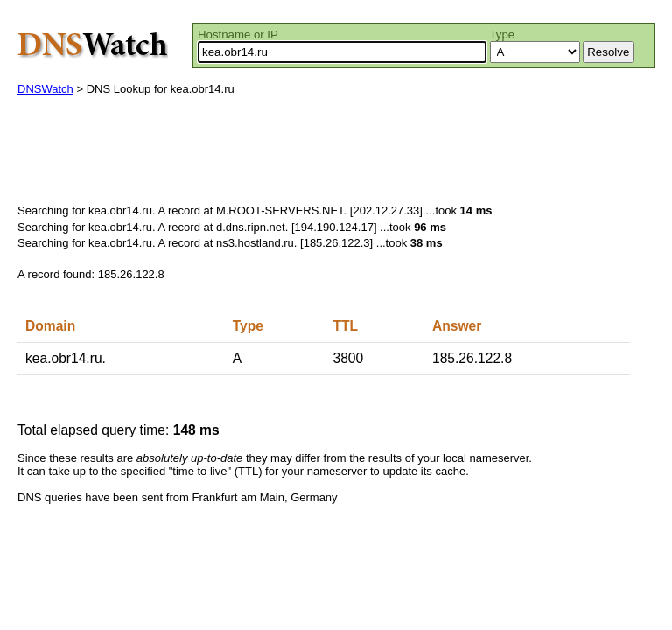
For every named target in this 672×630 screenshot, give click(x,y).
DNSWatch (45, 89)
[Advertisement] (336, 154)
